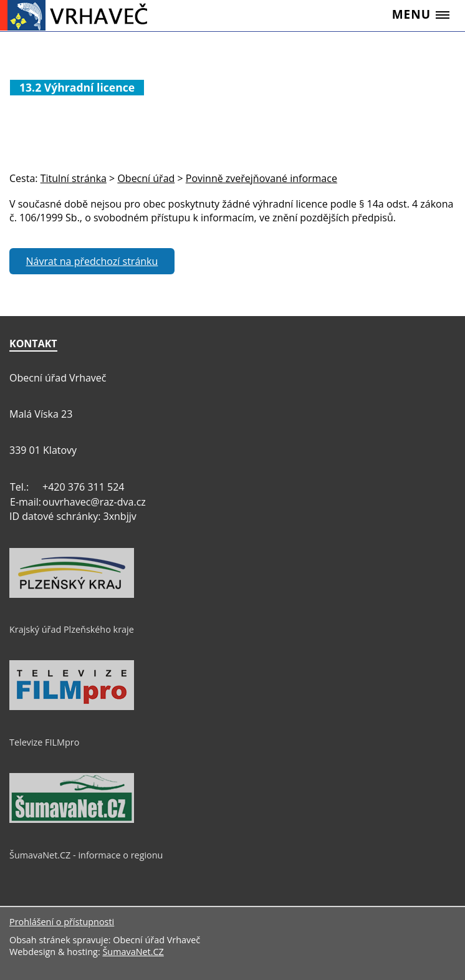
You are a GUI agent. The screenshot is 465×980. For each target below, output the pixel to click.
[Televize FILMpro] (72, 707)
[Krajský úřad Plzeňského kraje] (72, 595)
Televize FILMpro (44, 742)
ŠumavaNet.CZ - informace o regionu (86, 855)
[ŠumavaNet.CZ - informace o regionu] (72, 820)
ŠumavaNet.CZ (133, 952)
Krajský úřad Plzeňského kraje (72, 629)
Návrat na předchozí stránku (92, 261)
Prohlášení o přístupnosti (62, 922)
